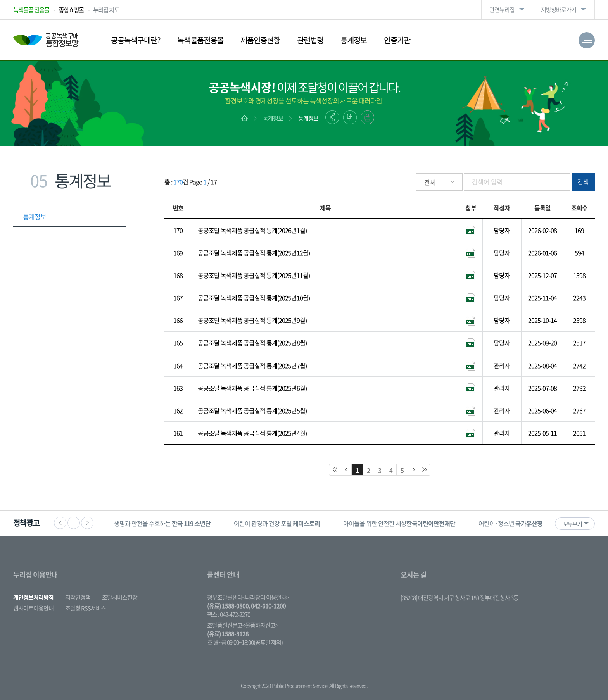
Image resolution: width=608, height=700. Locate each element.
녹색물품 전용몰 (31, 10)
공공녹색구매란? (136, 40)
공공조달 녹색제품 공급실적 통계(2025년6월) (252, 388)
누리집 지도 (106, 10)
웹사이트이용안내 (33, 608)
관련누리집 (502, 10)
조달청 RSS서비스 (85, 608)
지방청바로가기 (559, 10)
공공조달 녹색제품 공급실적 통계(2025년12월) (254, 253)
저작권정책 (78, 597)
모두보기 (572, 524)
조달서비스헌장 (120, 597)
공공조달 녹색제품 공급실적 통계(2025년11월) (254, 275)
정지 (74, 523)
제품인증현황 (260, 40)
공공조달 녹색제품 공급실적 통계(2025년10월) (254, 298)
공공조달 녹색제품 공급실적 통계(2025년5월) (252, 410)
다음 (87, 523)
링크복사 (350, 117)
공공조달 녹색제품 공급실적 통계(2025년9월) (252, 320)
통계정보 (354, 40)
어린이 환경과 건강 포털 (277, 523)
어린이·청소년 (510, 523)
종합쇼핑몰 (71, 10)
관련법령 (310, 40)
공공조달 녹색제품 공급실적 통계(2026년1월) (252, 230)
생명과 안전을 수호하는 (162, 523)
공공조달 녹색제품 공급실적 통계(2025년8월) (252, 343)
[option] (162, 523)
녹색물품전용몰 (200, 40)
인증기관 (397, 40)
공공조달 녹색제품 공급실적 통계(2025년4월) (252, 433)
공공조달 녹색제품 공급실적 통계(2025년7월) (252, 366)
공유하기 (332, 117)
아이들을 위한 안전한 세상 (399, 523)
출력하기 (367, 117)
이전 (60, 523)
